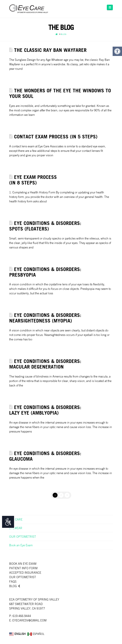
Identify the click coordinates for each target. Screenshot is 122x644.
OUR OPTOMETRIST (23, 537)
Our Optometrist (23, 577)
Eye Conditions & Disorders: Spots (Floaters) (45, 226)
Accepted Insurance (25, 573)
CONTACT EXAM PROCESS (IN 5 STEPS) (56, 136)
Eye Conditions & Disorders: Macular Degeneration (45, 364)
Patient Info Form (23, 568)
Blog (13, 586)
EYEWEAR (16, 528)
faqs (13, 582)
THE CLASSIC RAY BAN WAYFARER (50, 50)
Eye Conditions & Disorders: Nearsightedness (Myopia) (45, 318)
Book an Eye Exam (21, 545)
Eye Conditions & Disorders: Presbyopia (45, 272)
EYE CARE (16, 519)
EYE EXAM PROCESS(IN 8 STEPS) (33, 180)
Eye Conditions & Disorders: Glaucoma (45, 456)
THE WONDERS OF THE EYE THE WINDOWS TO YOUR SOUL (60, 93)
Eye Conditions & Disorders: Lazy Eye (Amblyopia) (45, 410)
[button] (110, 7)
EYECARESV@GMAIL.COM (29, 620)
